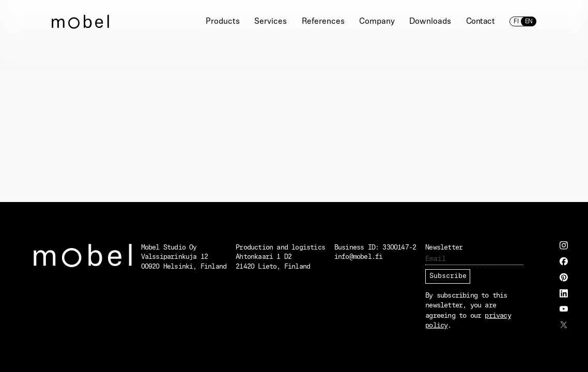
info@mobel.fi (359, 257)
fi (516, 22)
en (529, 22)
